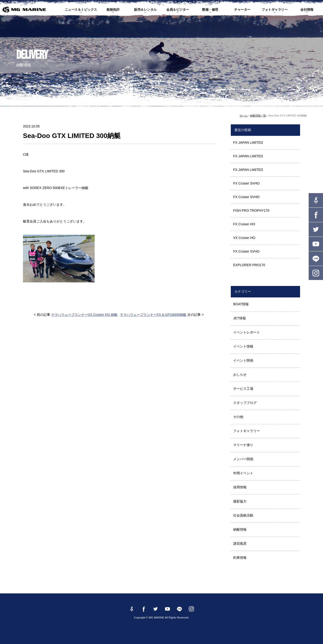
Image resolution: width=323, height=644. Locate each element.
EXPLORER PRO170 (249, 265)
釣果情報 (240, 558)
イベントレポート (247, 332)
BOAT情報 (241, 304)
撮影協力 (240, 501)
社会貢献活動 (243, 515)
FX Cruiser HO (244, 224)
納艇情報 (240, 529)
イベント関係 (243, 360)
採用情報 (240, 487)
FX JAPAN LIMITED (248, 143)
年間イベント (243, 473)
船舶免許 (113, 10)
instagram (316, 273)
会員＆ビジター (178, 10)
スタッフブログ (245, 403)
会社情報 (307, 10)
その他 (238, 417)
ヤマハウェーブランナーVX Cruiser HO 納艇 (84, 315)
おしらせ (240, 375)
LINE (316, 259)
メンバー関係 (243, 459)
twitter (316, 229)
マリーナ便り (243, 445)
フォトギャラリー (275, 10)
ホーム (244, 116)
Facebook (316, 215)
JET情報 (240, 318)
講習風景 (240, 544)
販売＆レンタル (145, 10)
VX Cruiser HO (244, 238)
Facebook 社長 (316, 200)
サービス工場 (243, 389)
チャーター (242, 10)
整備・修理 (210, 10)
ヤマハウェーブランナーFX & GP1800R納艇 (153, 315)
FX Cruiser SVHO (246, 183)
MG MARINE (24, 10)
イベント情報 (243, 346)
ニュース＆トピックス (81, 10)
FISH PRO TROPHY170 (251, 211)
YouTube (316, 244)
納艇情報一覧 (258, 116)
